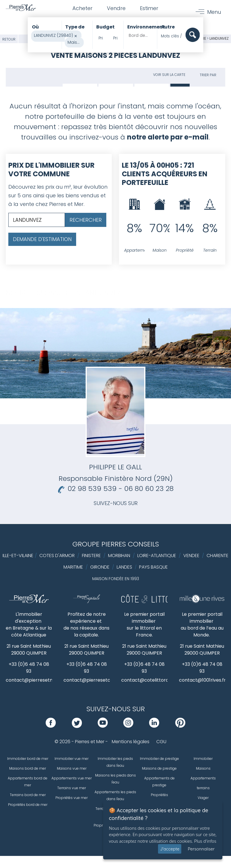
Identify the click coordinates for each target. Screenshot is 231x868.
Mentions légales (131, 742)
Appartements (203, 778)
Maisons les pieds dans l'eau (115, 779)
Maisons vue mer (72, 768)
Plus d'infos (205, 841)
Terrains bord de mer (28, 795)
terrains (203, 788)
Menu (214, 12)
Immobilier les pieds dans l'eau (115, 762)
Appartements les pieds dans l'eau (115, 795)
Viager (203, 798)
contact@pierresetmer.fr (35, 680)
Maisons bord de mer (28, 768)
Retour (9, 39)
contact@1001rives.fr (202, 680)
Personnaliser (201, 849)
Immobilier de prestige (159, 759)
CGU (161, 742)
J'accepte (170, 849)
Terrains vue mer (72, 788)
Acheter (82, 8)
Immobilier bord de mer (28, 759)
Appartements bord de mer (28, 782)
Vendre (116, 8)
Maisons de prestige (159, 768)
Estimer (149, 8)
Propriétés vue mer (72, 798)
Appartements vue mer (72, 778)
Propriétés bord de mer (28, 805)
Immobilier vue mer (72, 759)
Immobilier (203, 759)
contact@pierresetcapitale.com (100, 680)
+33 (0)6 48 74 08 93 (29, 668)
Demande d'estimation (42, 239)
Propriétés (159, 795)
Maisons (203, 768)
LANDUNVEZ (219, 38)
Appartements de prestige (159, 782)
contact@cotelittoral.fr (148, 680)
